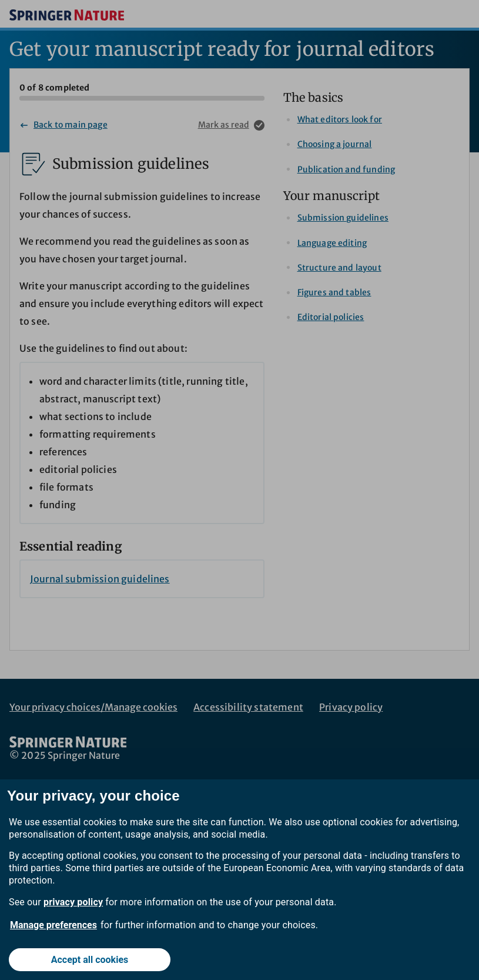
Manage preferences (53, 925)
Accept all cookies (90, 960)
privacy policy (73, 902)
